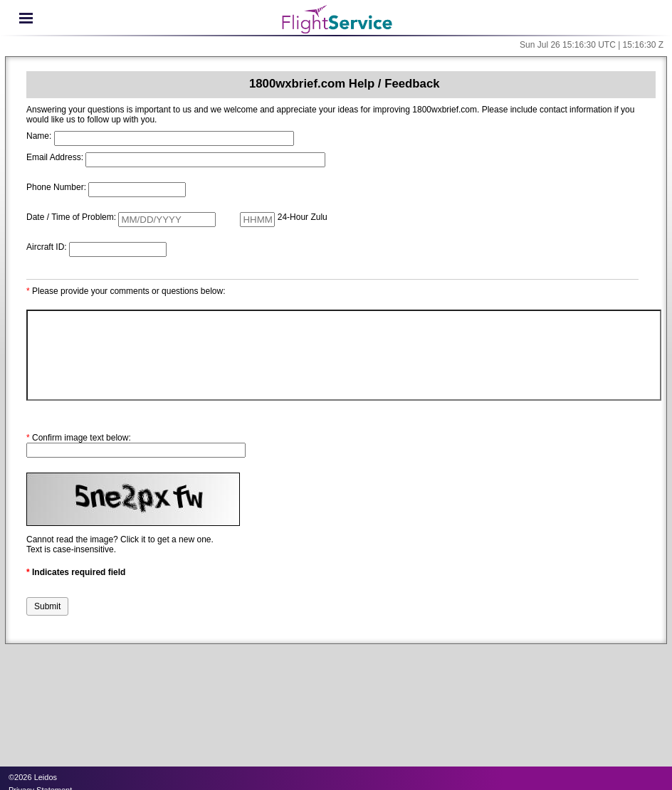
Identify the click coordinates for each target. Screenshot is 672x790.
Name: (39, 136)
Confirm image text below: (79, 438)
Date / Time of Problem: (71, 217)
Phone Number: (56, 187)
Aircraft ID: (47, 247)
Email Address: (55, 157)
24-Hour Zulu (303, 217)
